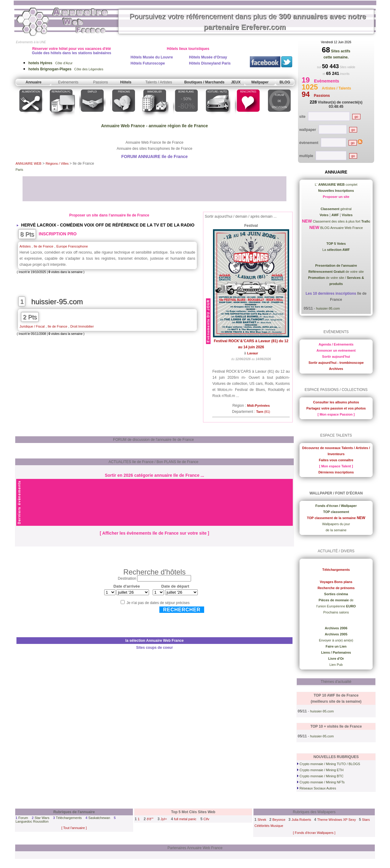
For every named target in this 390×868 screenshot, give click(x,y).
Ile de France (44, 246)
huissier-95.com (57, 302)
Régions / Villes (58, 163)
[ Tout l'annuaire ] (74, 828)
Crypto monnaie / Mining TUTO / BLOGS (329, 764)
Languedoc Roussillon (32, 821)
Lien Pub (336, 665)
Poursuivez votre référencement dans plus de (248, 22)
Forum (23, 818)
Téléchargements (69, 818)
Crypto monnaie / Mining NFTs (321, 782)
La (336, 250)
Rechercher (182, 610)
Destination (127, 578)
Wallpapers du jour (336, 524)
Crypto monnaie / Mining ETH (320, 770)
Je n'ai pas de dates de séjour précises (158, 603)
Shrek (262, 820)
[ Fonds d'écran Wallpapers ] (314, 833)
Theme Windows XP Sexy (337, 820)
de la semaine (336, 530)
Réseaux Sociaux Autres (317, 788)
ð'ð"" (150, 819)
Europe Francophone (72, 246)
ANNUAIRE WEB (28, 163)
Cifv (206, 819)
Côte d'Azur (50, 63)
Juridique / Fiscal (32, 326)
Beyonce (279, 820)
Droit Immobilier (82, 326)
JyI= (164, 819)
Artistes (25, 246)
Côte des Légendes (66, 69)
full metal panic (185, 819)
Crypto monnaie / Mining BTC (320, 776)
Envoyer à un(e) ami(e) (336, 640)
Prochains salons (336, 612)
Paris (19, 170)
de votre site (336, 272)
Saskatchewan (99, 818)
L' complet (336, 184)
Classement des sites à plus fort (341, 221)
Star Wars (42, 818)
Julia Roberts (301, 820)
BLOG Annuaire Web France (341, 228)
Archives (336, 369)
